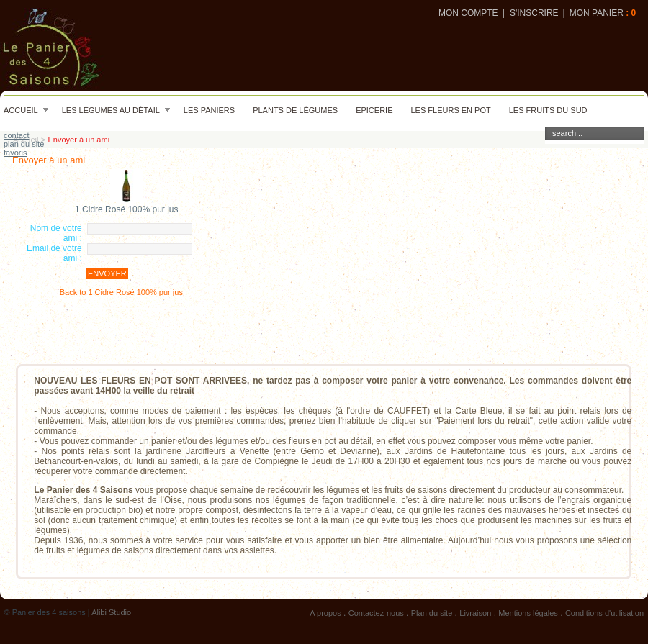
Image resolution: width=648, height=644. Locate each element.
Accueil (26, 110)
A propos (325, 613)
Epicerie (374, 110)
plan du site (24, 144)
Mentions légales (528, 613)
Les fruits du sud (548, 110)
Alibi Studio (111, 612)
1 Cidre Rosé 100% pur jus (126, 209)
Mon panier (597, 13)
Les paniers (209, 110)
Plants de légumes (295, 110)
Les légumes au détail (117, 110)
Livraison (475, 613)
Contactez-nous (376, 613)
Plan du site (432, 613)
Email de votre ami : (54, 253)
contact (16, 135)
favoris (15, 153)
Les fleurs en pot (450, 110)
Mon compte (468, 13)
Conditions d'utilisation (604, 613)
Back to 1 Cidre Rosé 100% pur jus (121, 292)
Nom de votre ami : (56, 233)
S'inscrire (534, 13)
